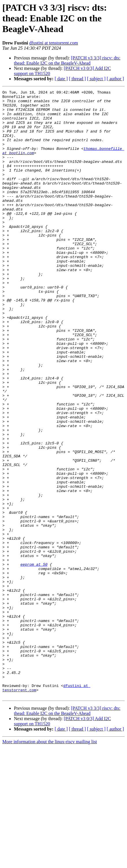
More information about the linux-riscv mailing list (50, 863)
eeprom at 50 (34, 660)
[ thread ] (77, 79)
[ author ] (115, 79)
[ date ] (61, 79)
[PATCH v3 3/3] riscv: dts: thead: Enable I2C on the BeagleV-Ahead (67, 60)
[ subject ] (96, 79)
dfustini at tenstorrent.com (54, 43)
